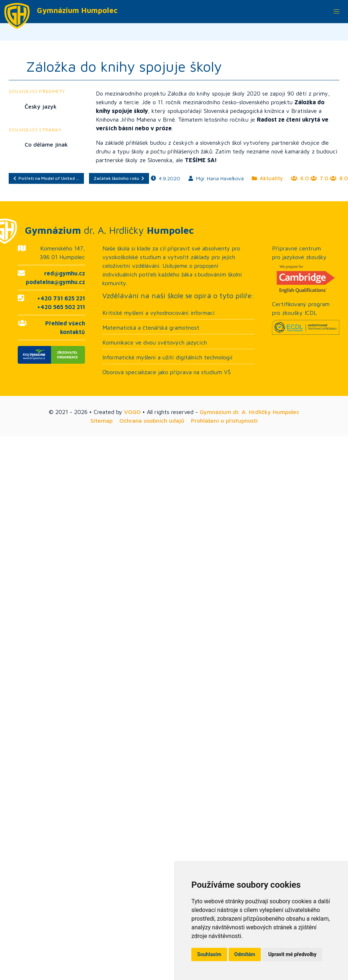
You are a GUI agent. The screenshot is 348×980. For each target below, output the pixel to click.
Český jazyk (41, 106)
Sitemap (101, 421)
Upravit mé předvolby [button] (292, 954)
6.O (300, 178)
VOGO (132, 412)
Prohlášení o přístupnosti (224, 421)
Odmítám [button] (245, 954)
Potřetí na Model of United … (46, 178)
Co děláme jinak (46, 144)
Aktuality (267, 178)
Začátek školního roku (119, 178)
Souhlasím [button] (209, 954)
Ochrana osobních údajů (152, 421)
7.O (319, 178)
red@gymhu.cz (65, 273)
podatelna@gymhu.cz (55, 282)
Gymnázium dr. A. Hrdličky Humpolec (249, 412)
